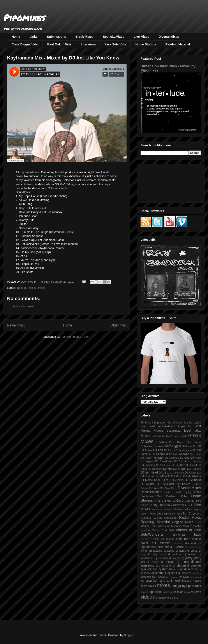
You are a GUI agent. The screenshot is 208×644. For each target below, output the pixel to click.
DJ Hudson (194, 469)
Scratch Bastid (192, 526)
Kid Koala (188, 505)
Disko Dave (171, 488)
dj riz (180, 569)
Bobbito (156, 436)
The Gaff (168, 530)
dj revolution (149, 569)
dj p (158, 566)
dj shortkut (159, 573)
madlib (197, 581)
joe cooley (171, 577)
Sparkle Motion (150, 530)
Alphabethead (167, 426)
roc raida (178, 592)
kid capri (146, 581)
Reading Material (178, 44)
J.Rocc (178, 500)
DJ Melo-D (163, 476)
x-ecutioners (164, 598)
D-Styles (187, 446)
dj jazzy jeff (190, 558)
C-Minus (161, 442)
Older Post (118, 325)
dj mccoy (153, 562)
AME (153, 426)
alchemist (179, 535)
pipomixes (156, 592)
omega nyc (179, 586)
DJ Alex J (169, 450)
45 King (146, 423)
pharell (144, 592)
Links (34, 37)
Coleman (146, 446)
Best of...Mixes (113, 37)
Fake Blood (173, 492)
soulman (196, 592)
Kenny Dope (158, 505)
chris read (183, 539)
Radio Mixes (190, 518)
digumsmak (148, 547)
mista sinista (148, 586)
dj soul (172, 573)
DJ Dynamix (148, 465)
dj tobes (196, 573)
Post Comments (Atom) (75, 337)
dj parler (167, 566)
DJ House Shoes (175, 469)
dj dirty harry (157, 554)
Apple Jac (185, 426)
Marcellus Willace (162, 509)
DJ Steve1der (165, 484)
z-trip (175, 598)
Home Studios (146, 44)
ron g (187, 592)
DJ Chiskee (172, 458)
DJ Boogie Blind (162, 454)
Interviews (88, 44)
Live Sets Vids (116, 44)
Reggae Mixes (183, 522)
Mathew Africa (183, 509)
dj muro (183, 562)
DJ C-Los (196, 454)
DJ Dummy (195, 461)
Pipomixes (24, 18)
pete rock (195, 586)
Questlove (170, 518)
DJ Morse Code (151, 480)
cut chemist (161, 543)
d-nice (178, 543)
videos (148, 597)
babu (198, 535)
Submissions (56, 37)
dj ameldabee (154, 551)
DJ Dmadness (164, 461)
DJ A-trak (146, 450)
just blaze (184, 577)
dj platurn (179, 565)
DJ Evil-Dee (178, 465)
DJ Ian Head (149, 472)
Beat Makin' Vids (59, 44)
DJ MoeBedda (192, 476)
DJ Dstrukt (181, 461)
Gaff (160, 496)
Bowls (183, 436)
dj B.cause (177, 547)
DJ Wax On (156, 488)
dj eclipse (175, 554)
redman (167, 592)
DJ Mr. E (167, 480)
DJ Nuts (178, 480)
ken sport (196, 577)
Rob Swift (156, 526)
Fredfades (147, 496)
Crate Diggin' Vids (25, 44)
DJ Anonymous (184, 450)
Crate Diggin (172, 446)
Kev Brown (174, 505)
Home (16, 37)
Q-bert (158, 518)
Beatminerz (174, 431)
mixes (42, 288)
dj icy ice (175, 558)
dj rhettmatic (167, 569)
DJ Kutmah (147, 476)
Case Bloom (177, 442)
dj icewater (161, 558)
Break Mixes (85, 37)
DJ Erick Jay (163, 465)
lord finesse (183, 581)
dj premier (194, 565)
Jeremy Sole (193, 501)
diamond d (193, 543)
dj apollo (169, 551)
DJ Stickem (183, 484)
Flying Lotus (192, 492)
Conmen (158, 446)
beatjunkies (150, 539)
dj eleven (190, 554)
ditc (167, 547)
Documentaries (151, 492)
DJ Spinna (148, 484)
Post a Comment (23, 306)
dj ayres (181, 551)
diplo (161, 547)
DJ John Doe (177, 473)
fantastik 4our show (153, 577)
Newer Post (16, 325)
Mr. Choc (189, 513)
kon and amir (163, 581)
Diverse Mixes (169, 37)
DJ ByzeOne (181, 454)
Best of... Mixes (27, 288)
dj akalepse (191, 547)
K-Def (144, 505)
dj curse (193, 551)
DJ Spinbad (193, 480)
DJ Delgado (147, 461)
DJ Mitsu (177, 476)
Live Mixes (141, 37)
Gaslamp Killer (177, 496)
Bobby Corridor (170, 436)
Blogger (129, 635)
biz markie (168, 539)
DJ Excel (191, 465)
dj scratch (191, 569)
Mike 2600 (156, 514)
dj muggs (168, 562)
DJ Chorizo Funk (190, 458)
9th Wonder (175, 423)
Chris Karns (194, 442)
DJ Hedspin (155, 469)
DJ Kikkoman (193, 473)
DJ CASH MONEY (152, 458)
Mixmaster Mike (173, 514)
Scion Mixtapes (173, 526)
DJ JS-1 (164, 473)
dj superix (184, 573)
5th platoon (159, 423)
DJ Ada (158, 450)
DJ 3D (197, 446)
